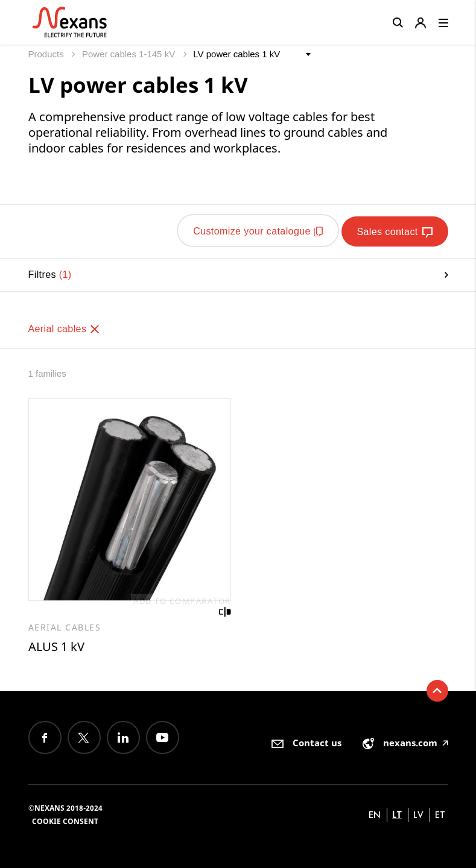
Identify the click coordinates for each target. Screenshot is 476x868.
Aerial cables (65, 327)
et (440, 813)
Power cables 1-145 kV (130, 54)
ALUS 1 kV (56, 645)
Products (47, 54)
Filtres (238, 273)
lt (397, 813)
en (375, 813)
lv (418, 813)
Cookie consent (65, 820)
